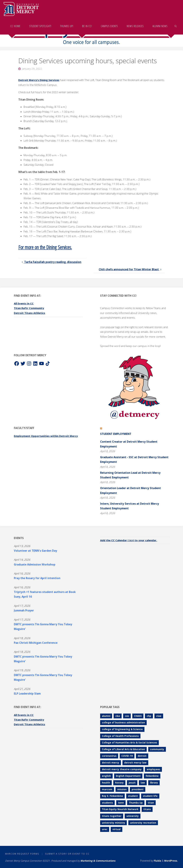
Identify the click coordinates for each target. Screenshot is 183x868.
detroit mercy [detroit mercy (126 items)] (111, 763)
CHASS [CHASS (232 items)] (138, 716)
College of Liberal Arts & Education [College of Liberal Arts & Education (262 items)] (123, 749)
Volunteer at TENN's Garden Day (35, 551)
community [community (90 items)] (157, 749)
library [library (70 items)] (154, 782)
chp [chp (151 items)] (149, 716)
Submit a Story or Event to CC (67, 854)
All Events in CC (24, 303)
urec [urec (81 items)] (105, 829)
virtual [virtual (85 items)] (116, 829)
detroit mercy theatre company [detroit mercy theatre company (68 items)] (122, 769)
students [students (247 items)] (107, 802)
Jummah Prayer (24, 610)
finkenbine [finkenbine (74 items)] (152, 776)
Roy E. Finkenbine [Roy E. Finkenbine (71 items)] (112, 796)
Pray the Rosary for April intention (37, 578)
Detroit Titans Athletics (30, 313)
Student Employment (116, 434)
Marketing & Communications (98, 860)
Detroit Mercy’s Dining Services (39, 80)
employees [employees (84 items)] (153, 769)
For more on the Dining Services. (46, 247)
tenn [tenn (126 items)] (121, 802)
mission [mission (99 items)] (122, 789)
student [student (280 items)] (133, 796)
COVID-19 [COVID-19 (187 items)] (127, 756)
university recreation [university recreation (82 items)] (143, 822)
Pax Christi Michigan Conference (36, 643)
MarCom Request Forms (22, 854)
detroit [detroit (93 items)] (142, 756)
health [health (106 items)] (106, 782)
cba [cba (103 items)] (118, 716)
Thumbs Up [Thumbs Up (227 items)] (136, 802)
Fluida (157, 860)
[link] (176, 26)
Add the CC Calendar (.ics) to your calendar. (129, 540)
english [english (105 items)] (106, 776)
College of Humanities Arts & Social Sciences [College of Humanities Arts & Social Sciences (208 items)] (129, 742)
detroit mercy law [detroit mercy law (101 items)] (135, 763)
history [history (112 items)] (119, 782)
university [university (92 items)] (133, 816)
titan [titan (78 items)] (151, 802)
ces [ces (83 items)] (127, 716)
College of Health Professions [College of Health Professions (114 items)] (120, 736)
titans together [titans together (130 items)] (112, 816)
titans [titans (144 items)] (147, 809)
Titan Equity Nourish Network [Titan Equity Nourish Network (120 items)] (120, 809)
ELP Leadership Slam (27, 693)
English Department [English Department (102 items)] (128, 776)
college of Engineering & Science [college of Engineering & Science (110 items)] (122, 729)
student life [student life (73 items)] (150, 796)
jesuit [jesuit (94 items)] (132, 782)
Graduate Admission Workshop (35, 564)
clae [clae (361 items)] (159, 716)
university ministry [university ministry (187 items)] (113, 822)
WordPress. (171, 860)
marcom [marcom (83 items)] (107, 789)
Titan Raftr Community (29, 308)
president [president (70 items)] (138, 789)
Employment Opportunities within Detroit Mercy (47, 436)
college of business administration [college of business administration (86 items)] (123, 722)
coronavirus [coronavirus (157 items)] (109, 756)
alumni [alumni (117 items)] (106, 716)
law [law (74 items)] (143, 782)
